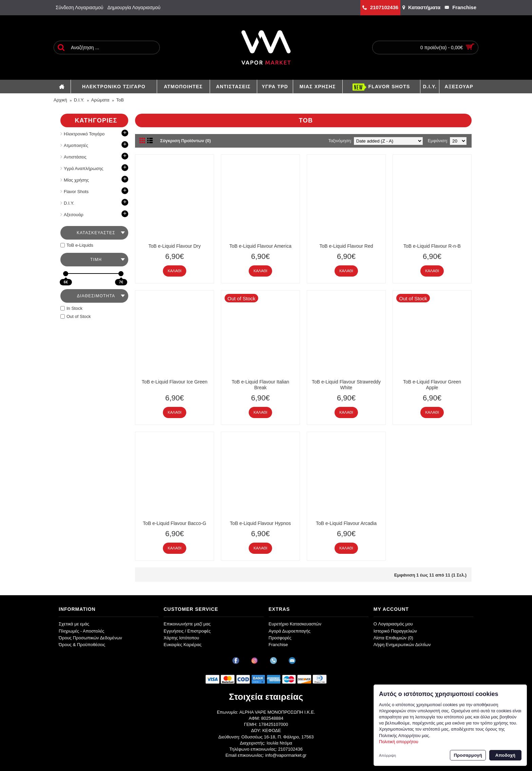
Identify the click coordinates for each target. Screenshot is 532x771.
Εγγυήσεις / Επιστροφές (187, 631)
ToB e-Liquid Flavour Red (346, 246)
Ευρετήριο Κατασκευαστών (295, 624)
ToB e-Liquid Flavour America (260, 246)
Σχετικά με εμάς (74, 624)
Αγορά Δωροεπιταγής (290, 631)
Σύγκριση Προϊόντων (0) (185, 141)
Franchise (278, 645)
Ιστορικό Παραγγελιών (395, 631)
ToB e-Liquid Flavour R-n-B (432, 246)
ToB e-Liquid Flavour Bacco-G (175, 523)
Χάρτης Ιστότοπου (181, 638)
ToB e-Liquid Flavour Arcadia (346, 523)
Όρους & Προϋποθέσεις (82, 645)
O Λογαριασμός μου (393, 624)
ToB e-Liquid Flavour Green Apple (432, 385)
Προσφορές (280, 638)
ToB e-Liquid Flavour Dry (174, 246)
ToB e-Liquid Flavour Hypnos (261, 523)
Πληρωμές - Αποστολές (81, 631)
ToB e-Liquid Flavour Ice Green (175, 382)
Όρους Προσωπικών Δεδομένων (90, 638)
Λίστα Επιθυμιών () (393, 638)
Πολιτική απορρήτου (399, 742)
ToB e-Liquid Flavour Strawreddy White (346, 385)
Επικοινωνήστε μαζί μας (187, 624)
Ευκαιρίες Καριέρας (183, 645)
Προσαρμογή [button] (468, 755)
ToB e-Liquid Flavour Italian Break (261, 385)
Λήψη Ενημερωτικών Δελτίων (402, 645)
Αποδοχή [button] (505, 755)
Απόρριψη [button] (387, 755)
